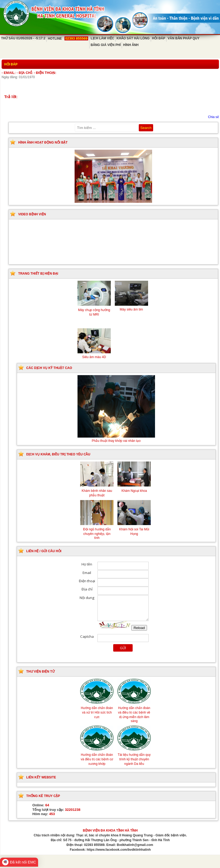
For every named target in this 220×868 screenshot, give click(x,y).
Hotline (68, 39)
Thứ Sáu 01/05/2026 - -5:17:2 (23, 38)
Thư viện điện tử (40, 672)
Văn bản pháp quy (184, 38)
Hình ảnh (131, 45)
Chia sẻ (213, 117)
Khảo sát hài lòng (133, 38)
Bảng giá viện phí (106, 45)
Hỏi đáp (159, 38)
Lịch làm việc (102, 38)
